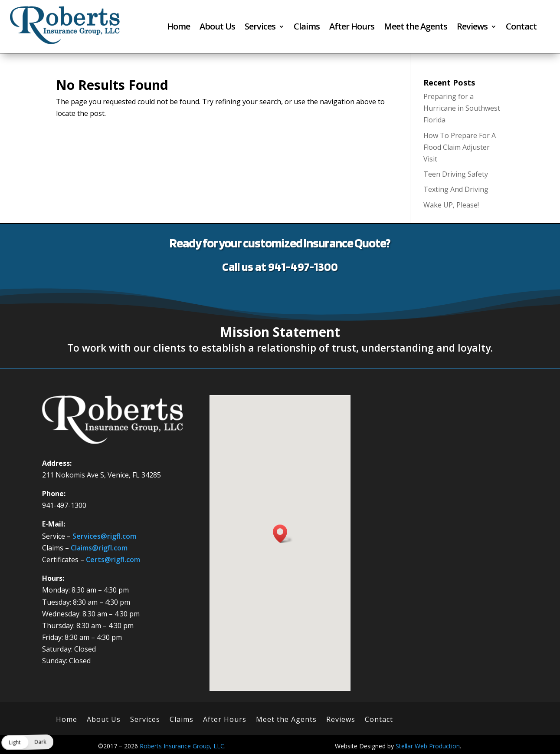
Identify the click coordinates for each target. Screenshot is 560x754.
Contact (521, 28)
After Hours (352, 28)
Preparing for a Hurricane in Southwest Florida (462, 108)
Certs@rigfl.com (113, 560)
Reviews (472, 28)
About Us (217, 28)
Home (178, 28)
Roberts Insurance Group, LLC (182, 746)
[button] (283, 534)
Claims (307, 28)
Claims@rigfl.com (99, 548)
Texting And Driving (456, 189)
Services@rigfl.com (104, 536)
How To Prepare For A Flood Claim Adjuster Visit (460, 147)
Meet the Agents (416, 28)
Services (260, 28)
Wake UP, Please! (451, 205)
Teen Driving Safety (456, 174)
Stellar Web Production (428, 746)
